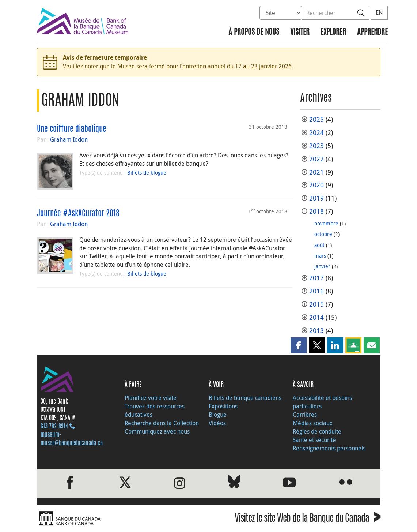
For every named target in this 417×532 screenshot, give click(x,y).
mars (320, 256)
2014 (316, 317)
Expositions (223, 406)
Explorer (333, 32)
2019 (316, 198)
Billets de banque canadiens (245, 398)
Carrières (305, 415)
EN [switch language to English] (379, 12)
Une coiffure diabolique (72, 129)
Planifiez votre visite (151, 398)
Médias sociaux (313, 423)
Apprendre (372, 32)
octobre (323, 234)
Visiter (300, 32)
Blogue (218, 415)
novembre (326, 223)
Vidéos (217, 423)
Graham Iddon (69, 139)
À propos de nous (254, 32)
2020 (316, 185)
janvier (322, 266)
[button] (299, 345)
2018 (316, 211)
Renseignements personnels (329, 448)
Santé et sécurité (314, 440)
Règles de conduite (317, 431)
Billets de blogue (147, 173)
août (319, 245)
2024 (316, 133)
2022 (316, 159)
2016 (316, 291)
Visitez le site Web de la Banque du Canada (308, 519)
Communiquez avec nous (157, 431)
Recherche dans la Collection (162, 423)
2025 (316, 119)
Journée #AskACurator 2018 (78, 214)
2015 (316, 304)
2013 (316, 331)
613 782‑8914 (54, 427)
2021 (316, 172)
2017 (316, 278)
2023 (316, 146)
